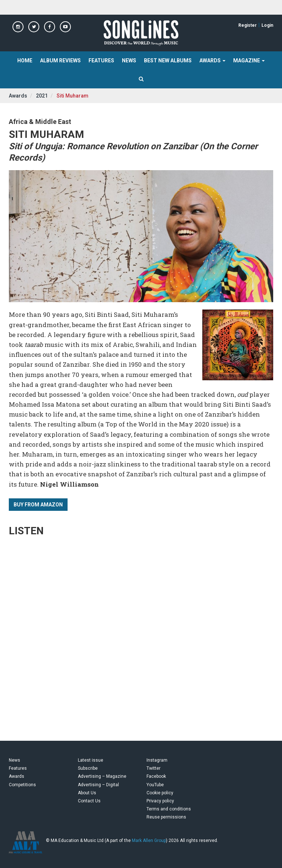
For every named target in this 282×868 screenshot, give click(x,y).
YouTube (155, 785)
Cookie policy (160, 793)
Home (25, 61)
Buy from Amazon (38, 505)
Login (267, 25)
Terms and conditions (169, 809)
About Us (87, 793)
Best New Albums (168, 61)
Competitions (22, 785)
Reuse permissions (166, 817)
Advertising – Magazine (102, 776)
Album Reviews (60, 61)
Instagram (157, 760)
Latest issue (91, 760)
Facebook (156, 776)
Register (247, 25)
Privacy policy (160, 801)
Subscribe (88, 768)
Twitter (153, 768)
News (129, 61)
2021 (42, 96)
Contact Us (89, 801)
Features (101, 61)
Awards (18, 96)
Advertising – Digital (98, 785)
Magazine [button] (249, 61)
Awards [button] (212, 61)
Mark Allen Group (149, 840)
